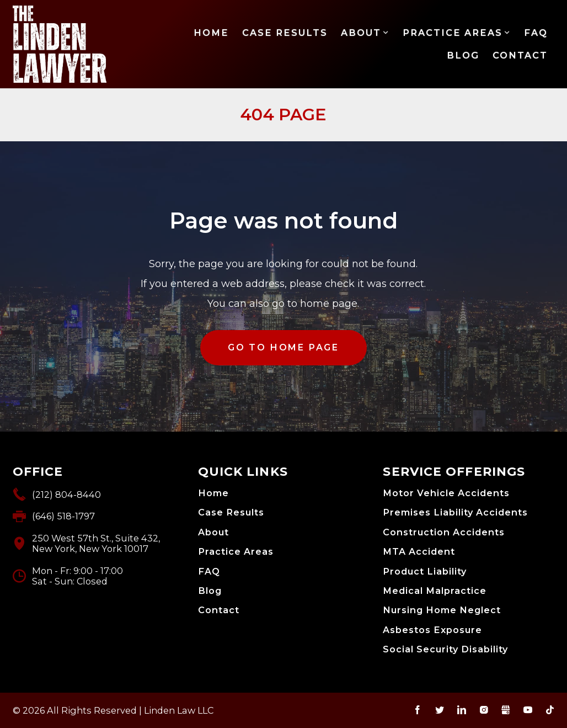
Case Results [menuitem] (285, 33)
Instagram (484, 710)
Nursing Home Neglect (442, 610)
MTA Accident (419, 552)
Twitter (440, 710)
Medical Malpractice (435, 591)
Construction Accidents (444, 532)
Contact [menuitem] (520, 55)
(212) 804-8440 (66, 495)
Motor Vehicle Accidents (446, 493)
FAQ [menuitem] (536, 33)
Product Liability (425, 572)
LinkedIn (462, 710)
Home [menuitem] (211, 33)
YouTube (528, 710)
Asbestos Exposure (432, 630)
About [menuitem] (361, 33)
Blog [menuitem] (463, 55)
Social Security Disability (445, 649)
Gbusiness (506, 710)
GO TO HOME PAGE (283, 347)
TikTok (550, 710)
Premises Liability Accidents (455, 512)
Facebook (418, 710)
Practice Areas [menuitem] (453, 33)
